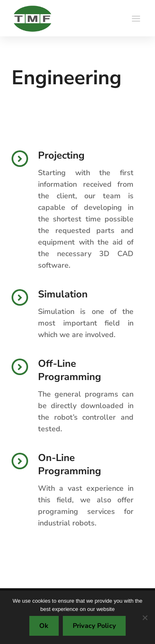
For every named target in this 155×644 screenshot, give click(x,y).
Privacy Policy (94, 626)
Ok (44, 626)
